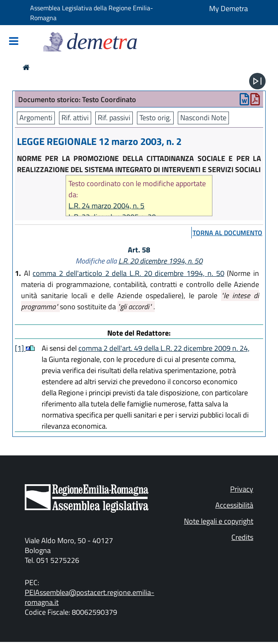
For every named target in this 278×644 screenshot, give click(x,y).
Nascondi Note (203, 118)
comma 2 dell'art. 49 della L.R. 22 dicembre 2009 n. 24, (164, 348)
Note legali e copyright (219, 521)
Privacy (242, 489)
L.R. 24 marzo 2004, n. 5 (106, 206)
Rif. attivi (75, 118)
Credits (242, 537)
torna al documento (227, 233)
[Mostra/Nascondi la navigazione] (14, 42)
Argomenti (36, 118)
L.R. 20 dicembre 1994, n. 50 (160, 261)
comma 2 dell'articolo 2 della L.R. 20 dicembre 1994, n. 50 (128, 273)
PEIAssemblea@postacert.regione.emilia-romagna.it (90, 597)
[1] (20, 348)
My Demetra (229, 8)
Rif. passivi (114, 118)
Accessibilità (234, 505)
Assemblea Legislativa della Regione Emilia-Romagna (92, 13)
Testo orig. (155, 118)
